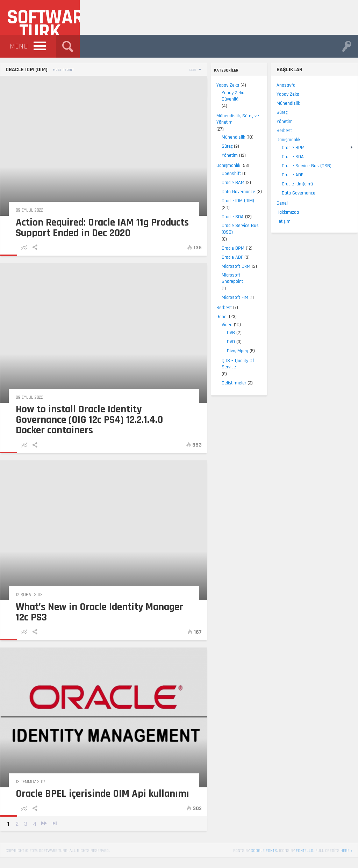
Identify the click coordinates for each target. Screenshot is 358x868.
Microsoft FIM (24, 297)
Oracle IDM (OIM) (27, 201)
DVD (20, 342)
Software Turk (43, 20)
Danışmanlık (17, 165)
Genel (11, 317)
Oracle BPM (22, 248)
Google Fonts (264, 851)
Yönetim (19, 155)
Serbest (13, 308)
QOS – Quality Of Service (27, 364)
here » (346, 851)
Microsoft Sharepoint (22, 278)
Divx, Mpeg (27, 351)
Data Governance (28, 192)
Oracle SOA (22, 217)
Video (16, 325)
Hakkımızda (288, 212)
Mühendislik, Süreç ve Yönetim (27, 119)
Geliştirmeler (23, 383)
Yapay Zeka (17, 85)
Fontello (305, 851)
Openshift (20, 174)
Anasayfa (286, 85)
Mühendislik (23, 137)
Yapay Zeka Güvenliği (22, 96)
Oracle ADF (22, 257)
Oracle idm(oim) (297, 184)
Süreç (16, 146)
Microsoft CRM (25, 266)
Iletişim (284, 221)
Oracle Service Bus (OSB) (29, 229)
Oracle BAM (22, 183)
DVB (20, 333)
